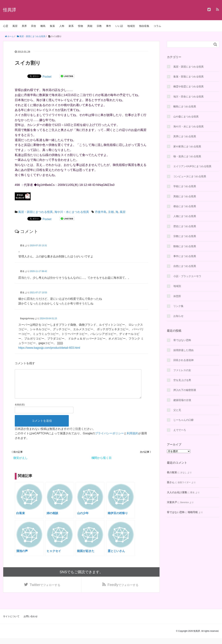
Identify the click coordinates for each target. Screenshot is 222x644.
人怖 (62, 26)
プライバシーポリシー (109, 439)
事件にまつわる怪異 (185, 256)
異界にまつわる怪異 (185, 136)
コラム (157, 26)
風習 (15, 26)
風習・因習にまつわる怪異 (35, 212)
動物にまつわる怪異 (185, 246)
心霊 (6, 26)
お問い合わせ (31, 622)
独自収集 (144, 26)
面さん (171, 482)
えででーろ (180, 430)
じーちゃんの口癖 (183, 420)
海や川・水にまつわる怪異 (72, 212)
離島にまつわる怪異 (185, 106)
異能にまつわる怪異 (185, 196)
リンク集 (178, 306)
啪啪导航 (193, 512)
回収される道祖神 (183, 360)
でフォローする (45, 590)
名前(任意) (20, 410)
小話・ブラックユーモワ (187, 276)
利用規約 (133, 439)
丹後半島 (101, 212)
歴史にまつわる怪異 (185, 226)
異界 (24, 26)
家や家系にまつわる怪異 (187, 146)
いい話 (119, 26)
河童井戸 (172, 502)
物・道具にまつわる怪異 (187, 156)
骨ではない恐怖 (182, 340)
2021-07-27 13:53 (38, 293)
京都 (111, 212)
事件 (109, 26)
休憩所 (177, 296)
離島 (43, 26)
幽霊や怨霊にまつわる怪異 (189, 86)
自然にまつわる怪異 (185, 266)
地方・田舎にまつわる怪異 (189, 97)
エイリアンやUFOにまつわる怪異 (192, 166)
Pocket (47, 77)
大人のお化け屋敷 (177, 492)
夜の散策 (172, 472)
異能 (90, 26)
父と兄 (177, 410)
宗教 (99, 26)
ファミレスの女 (182, 370)
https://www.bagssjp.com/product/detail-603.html (49, 348)
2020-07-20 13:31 (38, 246)
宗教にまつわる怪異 (185, 236)
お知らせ (178, 316)
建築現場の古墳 (182, 400)
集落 (52, 26)
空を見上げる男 (182, 380)
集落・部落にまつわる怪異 (189, 77)
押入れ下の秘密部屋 (185, 390)
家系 (71, 26)
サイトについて (11, 622)
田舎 (34, 26)
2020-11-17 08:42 (38, 271)
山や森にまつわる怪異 (186, 117)
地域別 (131, 26)
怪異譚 (10, 10)
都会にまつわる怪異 (185, 206)
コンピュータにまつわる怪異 (190, 176)
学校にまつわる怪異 (185, 186)
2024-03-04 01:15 (49, 318)
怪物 (80, 26)
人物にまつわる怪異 (185, 216)
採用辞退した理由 (183, 350)
